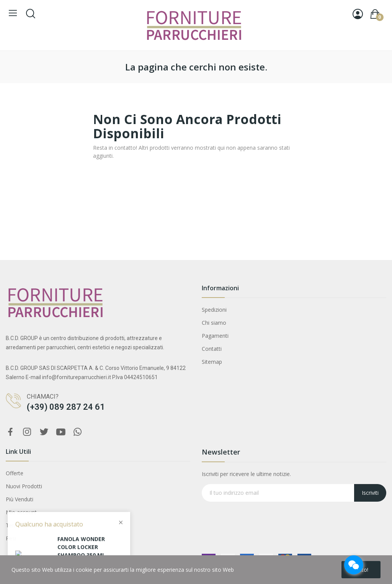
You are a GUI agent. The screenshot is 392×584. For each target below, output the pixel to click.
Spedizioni (214, 310)
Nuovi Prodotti (24, 486)
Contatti (212, 349)
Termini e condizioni (31, 525)
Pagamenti (215, 336)
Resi (11, 538)
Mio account (21, 512)
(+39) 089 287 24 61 (66, 407)
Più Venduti (20, 499)
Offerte (15, 473)
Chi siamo (214, 323)
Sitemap (212, 362)
